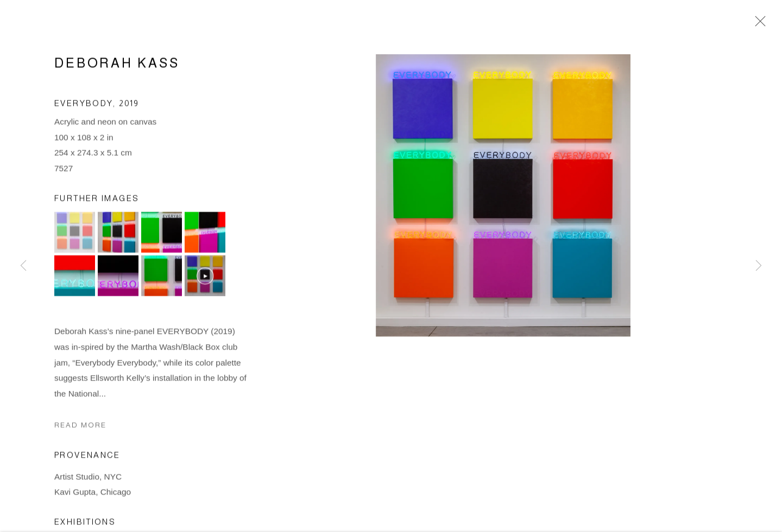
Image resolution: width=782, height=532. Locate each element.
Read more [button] (80, 426)
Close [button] (758, 24)
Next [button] (759, 266)
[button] (75, 234)
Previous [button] (23, 266)
